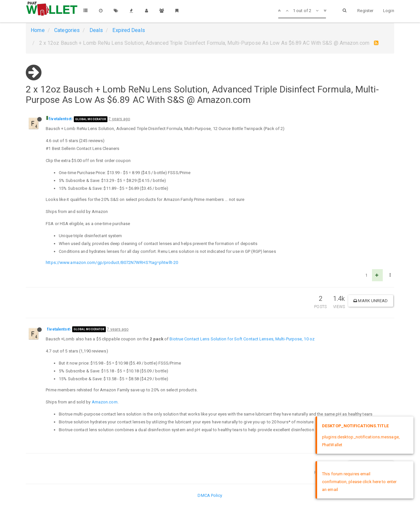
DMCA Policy (210, 495)
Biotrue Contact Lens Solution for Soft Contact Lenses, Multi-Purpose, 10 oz (242, 339)
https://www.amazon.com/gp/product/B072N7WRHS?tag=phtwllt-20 (112, 262)
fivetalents (59, 119)
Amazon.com (105, 402)
